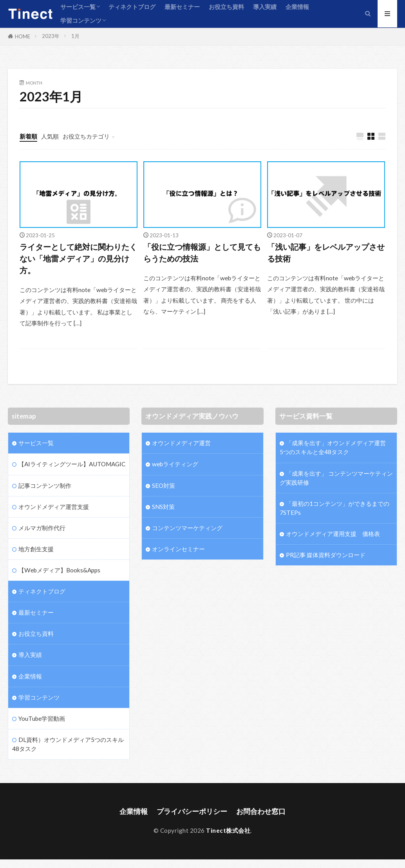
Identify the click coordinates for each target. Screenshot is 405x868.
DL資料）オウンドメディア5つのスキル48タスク (68, 744)
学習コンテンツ (81, 20)
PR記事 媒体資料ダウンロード (326, 555)
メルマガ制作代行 (42, 528)
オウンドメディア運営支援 (54, 507)
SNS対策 (163, 507)
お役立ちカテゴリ (86, 136)
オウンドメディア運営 (181, 443)
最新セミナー (182, 7)
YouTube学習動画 (42, 718)
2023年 (51, 36)
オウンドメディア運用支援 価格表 (333, 534)
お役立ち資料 (226, 7)
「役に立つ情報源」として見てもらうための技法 (202, 253)
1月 (75, 36)
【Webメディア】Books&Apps (59, 570)
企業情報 (297, 7)
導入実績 (265, 7)
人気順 (50, 136)
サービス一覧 (78, 7)
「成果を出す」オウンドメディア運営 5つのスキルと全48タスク (336, 447)
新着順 (28, 136)
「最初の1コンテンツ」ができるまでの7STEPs (334, 508)
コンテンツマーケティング (187, 528)
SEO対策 (164, 485)
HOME (23, 36)
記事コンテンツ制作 (45, 485)
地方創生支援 (36, 549)
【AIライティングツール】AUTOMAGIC (72, 464)
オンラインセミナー (178, 549)
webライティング (175, 464)
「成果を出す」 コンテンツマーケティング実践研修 (336, 478)
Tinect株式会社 (228, 830)
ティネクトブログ (132, 7)
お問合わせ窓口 (261, 811)
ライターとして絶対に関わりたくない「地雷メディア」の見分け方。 (78, 258)
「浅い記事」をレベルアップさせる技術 (326, 253)
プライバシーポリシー (192, 811)
